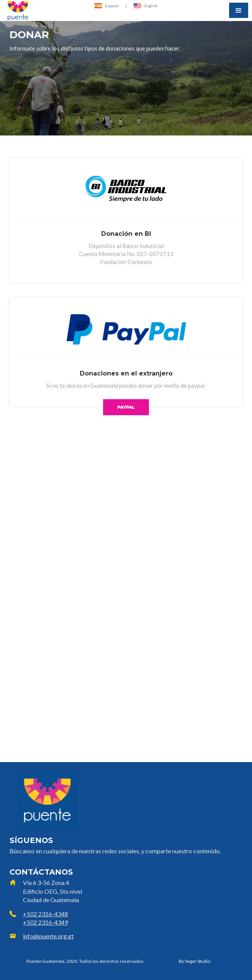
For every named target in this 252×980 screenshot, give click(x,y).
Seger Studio (198, 961)
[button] (239, 10)
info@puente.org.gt (48, 936)
